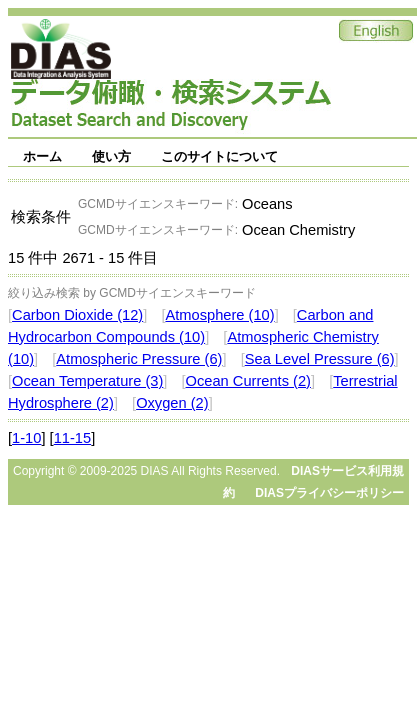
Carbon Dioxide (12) (77, 315)
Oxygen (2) (172, 403)
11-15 (73, 438)
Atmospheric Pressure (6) (139, 359)
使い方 (111, 156)
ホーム (42, 156)
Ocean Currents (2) (248, 381)
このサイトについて (219, 156)
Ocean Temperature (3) (87, 381)
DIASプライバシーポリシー (329, 493)
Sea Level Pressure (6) (320, 359)
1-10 (26, 438)
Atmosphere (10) (219, 315)
